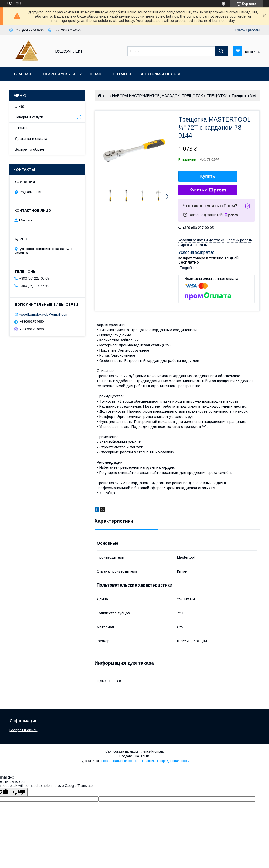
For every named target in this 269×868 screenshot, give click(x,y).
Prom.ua (157, 751)
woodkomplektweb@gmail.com (44, 314)
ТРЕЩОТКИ (217, 96)
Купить (208, 176)
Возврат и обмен (29, 149)
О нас (95, 74)
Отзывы (22, 128)
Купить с (208, 190)
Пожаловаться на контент (121, 761)
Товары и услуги (58, 74)
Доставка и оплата (160, 74)
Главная (23, 74)
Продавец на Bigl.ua (134, 756)
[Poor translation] (19, 792)
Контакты (121, 74)
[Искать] (221, 51)
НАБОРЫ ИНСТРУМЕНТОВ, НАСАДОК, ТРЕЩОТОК (157, 96)
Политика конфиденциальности (166, 761)
